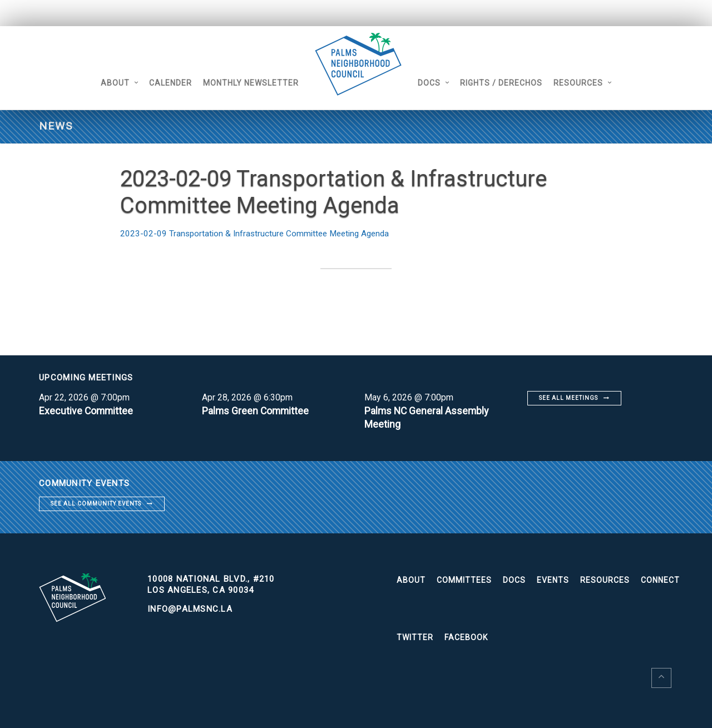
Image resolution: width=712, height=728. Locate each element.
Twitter (415, 637)
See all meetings (568, 398)
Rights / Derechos (508, 83)
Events (553, 580)
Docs (436, 83)
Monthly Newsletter (244, 83)
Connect (660, 580)
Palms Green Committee (256, 411)
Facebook (466, 637)
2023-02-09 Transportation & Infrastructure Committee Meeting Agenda (259, 233)
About (108, 83)
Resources (585, 83)
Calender (164, 83)
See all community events (96, 504)
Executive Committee (87, 411)
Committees (464, 580)
